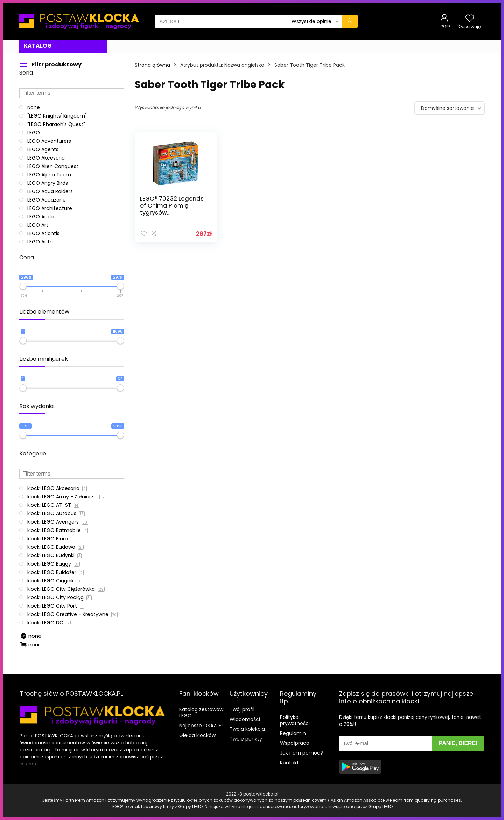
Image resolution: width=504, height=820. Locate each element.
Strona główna (152, 65)
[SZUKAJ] (350, 21)
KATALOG (38, 46)
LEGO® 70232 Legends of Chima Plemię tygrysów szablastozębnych (172, 209)
